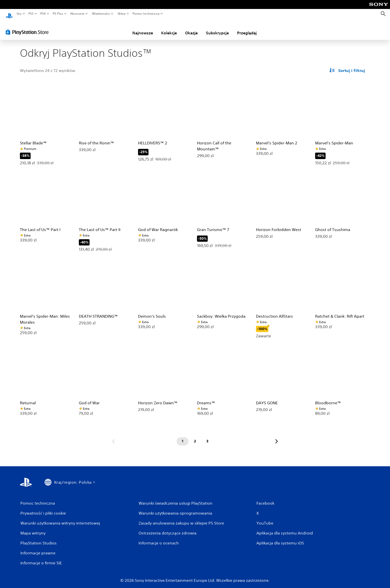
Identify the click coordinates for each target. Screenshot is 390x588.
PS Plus (58, 14)
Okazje (191, 28)
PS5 (31, 14)
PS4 (43, 14)
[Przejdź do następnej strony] (277, 437)
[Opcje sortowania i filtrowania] (347, 66)
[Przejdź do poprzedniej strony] (113, 437)
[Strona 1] (183, 437)
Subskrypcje (217, 28)
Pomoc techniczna (146, 14)
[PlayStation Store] (28, 27)
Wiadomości (101, 14)
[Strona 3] (207, 437)
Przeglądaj (247, 28)
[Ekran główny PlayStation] (9, 14)
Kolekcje (169, 28)
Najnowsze (143, 28)
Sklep (122, 14)
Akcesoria (77, 14)
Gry (19, 14)
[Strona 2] (195, 437)
